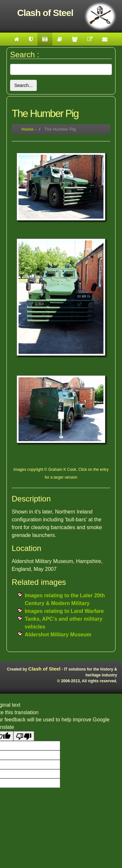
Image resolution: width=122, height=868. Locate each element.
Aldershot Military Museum (58, 635)
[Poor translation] (24, 736)
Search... (23, 85)
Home (27, 129)
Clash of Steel (44, 669)
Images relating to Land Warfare (64, 611)
